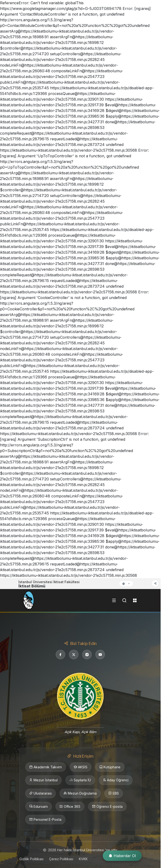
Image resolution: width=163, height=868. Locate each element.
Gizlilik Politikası (31, 859)
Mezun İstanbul (43, 780)
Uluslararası (41, 793)
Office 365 (70, 807)
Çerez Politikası (61, 859)
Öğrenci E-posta (107, 807)
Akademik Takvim (46, 767)
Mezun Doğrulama (80, 793)
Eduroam (39, 807)
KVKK (83, 859)
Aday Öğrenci (116, 780)
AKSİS (81, 767)
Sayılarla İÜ (80, 780)
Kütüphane (110, 767)
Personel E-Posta (45, 820)
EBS (114, 793)
